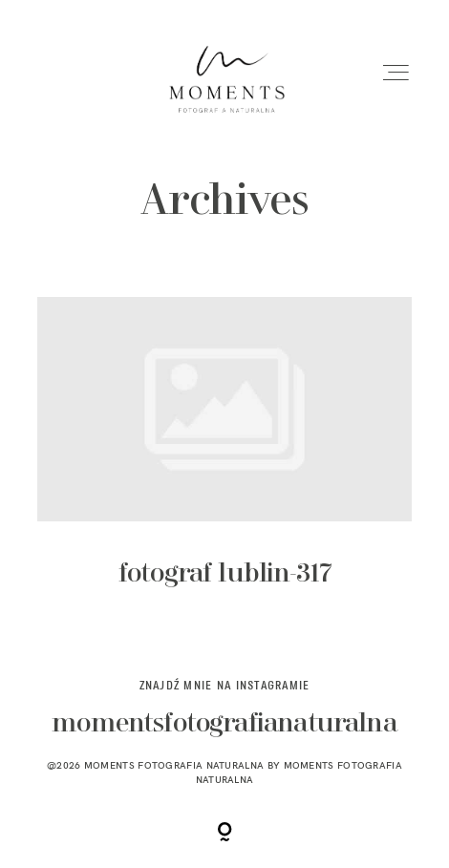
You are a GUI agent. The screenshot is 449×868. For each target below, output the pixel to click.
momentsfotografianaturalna (224, 724)
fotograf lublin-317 (224, 459)
